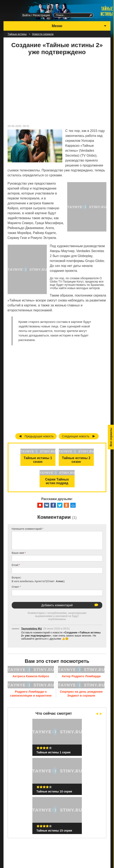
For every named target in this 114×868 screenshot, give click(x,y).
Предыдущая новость (39, 436)
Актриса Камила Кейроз (31, 676)
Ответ (15, 587)
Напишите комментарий (27, 529)
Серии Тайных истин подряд (57, 481)
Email (15, 565)
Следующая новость (76, 436)
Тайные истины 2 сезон (76, 460)
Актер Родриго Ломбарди (81, 676)
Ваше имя (18, 553)
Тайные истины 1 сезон (38, 460)
